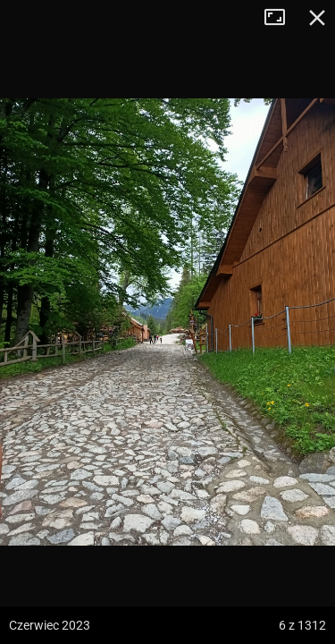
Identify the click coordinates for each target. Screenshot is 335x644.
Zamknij (317, 18)
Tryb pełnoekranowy (281, 18)
